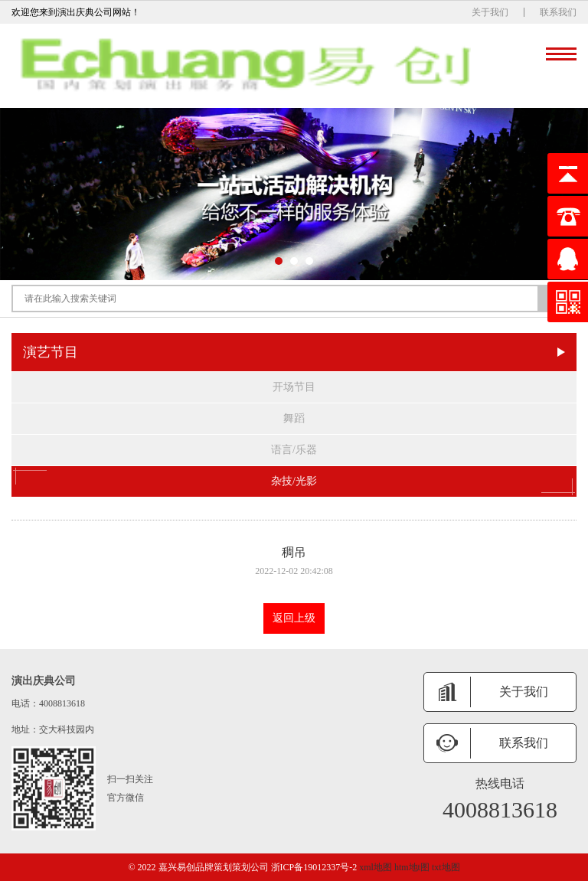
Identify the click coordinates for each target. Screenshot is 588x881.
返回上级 (294, 618)
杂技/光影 (294, 481)
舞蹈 (294, 418)
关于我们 (490, 12)
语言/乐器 (294, 450)
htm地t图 (412, 867)
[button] (279, 261)
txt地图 (446, 867)
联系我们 (558, 12)
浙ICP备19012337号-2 (314, 867)
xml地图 (376, 867)
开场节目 (294, 387)
